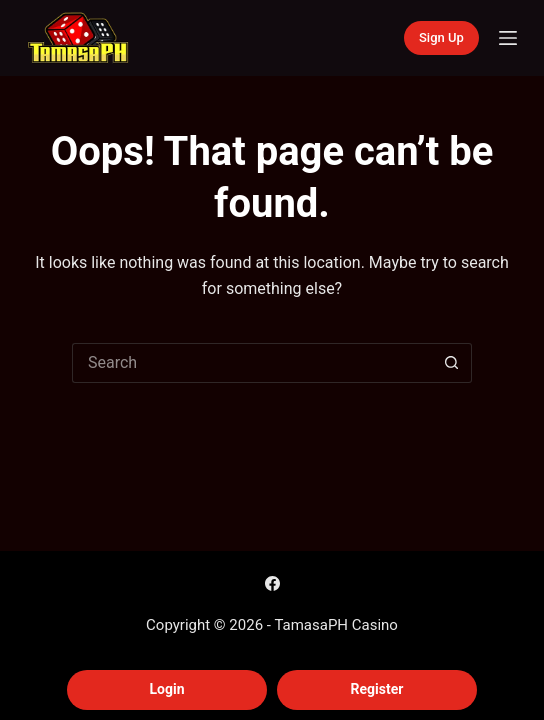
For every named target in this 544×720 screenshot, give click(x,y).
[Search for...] (252, 363)
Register (377, 689)
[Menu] (508, 38)
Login (166, 689)
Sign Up (441, 37)
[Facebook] (272, 583)
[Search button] (452, 363)
